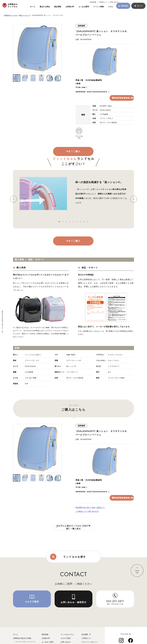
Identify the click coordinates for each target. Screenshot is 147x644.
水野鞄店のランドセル (11, 15)
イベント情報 (47, 634)
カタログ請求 (66, 627)
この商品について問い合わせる (87, 499)
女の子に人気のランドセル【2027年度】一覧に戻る (74, 515)
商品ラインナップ (26, 15)
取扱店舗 (64, 634)
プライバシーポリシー (90, 630)
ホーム (15, 623)
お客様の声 (46, 627)
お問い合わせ (66, 630)
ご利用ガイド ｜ (104, 2)
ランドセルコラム (67, 623)
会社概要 (85, 623)
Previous (13, 193)
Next (134, 193)
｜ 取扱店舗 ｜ (93, 2)
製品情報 (45, 623)
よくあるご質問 (48, 630)
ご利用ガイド (86, 627)
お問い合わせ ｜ (115, 2)
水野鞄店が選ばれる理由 (22, 627)
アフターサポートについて (26, 630)
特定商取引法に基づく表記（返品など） (90, 495)
